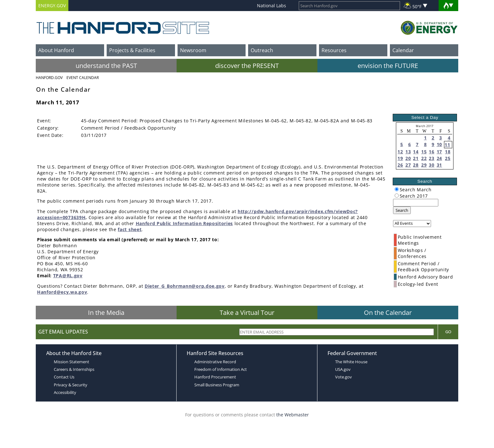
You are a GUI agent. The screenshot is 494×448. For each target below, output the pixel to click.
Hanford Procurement (215, 377)
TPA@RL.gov (68, 276)
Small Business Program (217, 385)
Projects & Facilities (132, 50)
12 (400, 152)
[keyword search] (416, 203)
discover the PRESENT (247, 66)
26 (400, 165)
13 (408, 152)
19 (400, 158)
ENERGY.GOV (52, 6)
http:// (246, 211)
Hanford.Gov (49, 78)
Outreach (262, 50)
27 (408, 165)
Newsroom (193, 50)
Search (402, 210)
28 (416, 165)
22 (424, 158)
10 (439, 144)
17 (439, 152)
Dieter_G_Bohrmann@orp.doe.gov (185, 286)
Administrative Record (215, 362)
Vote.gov (344, 377)
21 (416, 158)
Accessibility (65, 392)
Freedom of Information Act (221, 369)
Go (448, 332)
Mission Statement (72, 362)
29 (424, 165)
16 (431, 152)
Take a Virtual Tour (247, 313)
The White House (351, 362)
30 (431, 165)
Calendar (403, 50)
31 (439, 165)
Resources (334, 50)
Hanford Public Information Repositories (184, 223)
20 (408, 158)
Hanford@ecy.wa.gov (62, 292)
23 (431, 158)
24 (439, 158)
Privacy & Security (71, 385)
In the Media (106, 313)
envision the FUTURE (388, 66)
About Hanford (56, 50)
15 (424, 152)
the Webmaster (293, 415)
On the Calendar (388, 313)
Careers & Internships (74, 369)
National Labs (272, 6)
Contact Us (64, 377)
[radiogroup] (397, 189)
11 (447, 145)
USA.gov (343, 369)
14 (416, 152)
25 (448, 158)
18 (448, 152)
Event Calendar (83, 78)
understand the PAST (106, 66)
